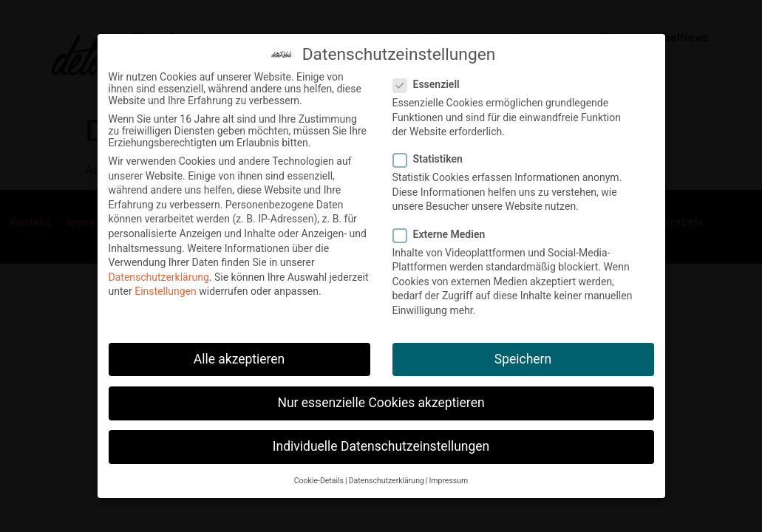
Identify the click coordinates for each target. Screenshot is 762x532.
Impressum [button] (448, 477)
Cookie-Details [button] (319, 477)
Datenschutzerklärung (159, 273)
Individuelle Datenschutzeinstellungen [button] (381, 443)
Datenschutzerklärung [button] (387, 477)
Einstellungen (166, 287)
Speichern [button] (523, 355)
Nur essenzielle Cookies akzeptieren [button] (381, 399)
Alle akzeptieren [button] (239, 355)
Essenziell (431, 81)
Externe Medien (444, 231)
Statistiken (432, 155)
